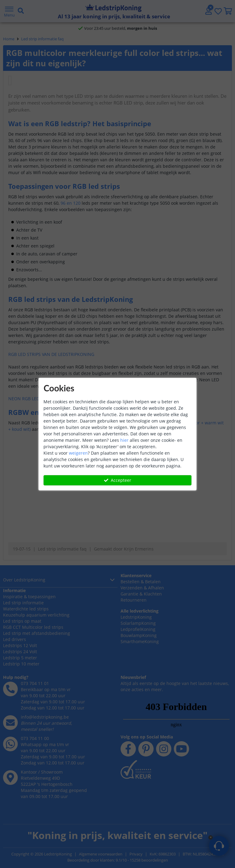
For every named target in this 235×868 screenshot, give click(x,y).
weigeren (78, 453)
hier (124, 440)
